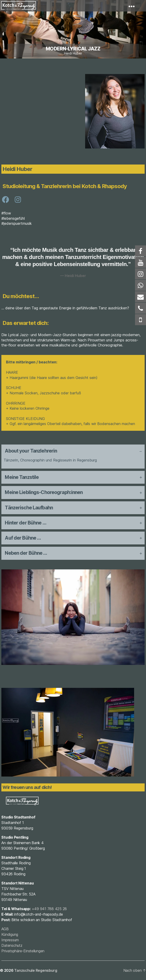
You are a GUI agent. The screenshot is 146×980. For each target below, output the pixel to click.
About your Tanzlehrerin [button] (31, 451)
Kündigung (10, 934)
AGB (5, 929)
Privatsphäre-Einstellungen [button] (23, 951)
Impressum (10, 940)
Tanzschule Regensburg (36, 970)
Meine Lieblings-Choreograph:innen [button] (44, 492)
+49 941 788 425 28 (49, 909)
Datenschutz (12, 945)
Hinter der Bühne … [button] (25, 523)
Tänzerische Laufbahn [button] (29, 508)
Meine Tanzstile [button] (22, 477)
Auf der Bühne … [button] (23, 538)
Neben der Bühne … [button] (26, 553)
